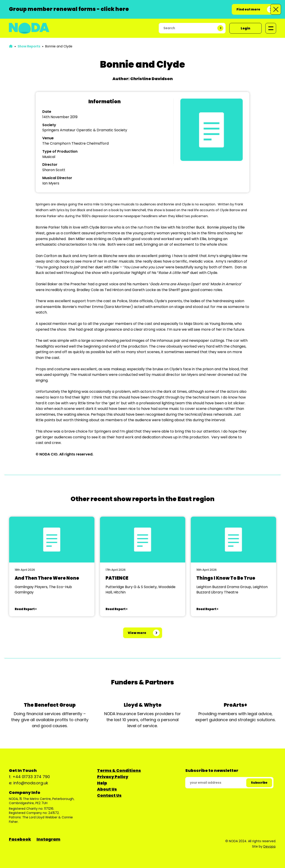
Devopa (269, 846)
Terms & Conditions (119, 770)
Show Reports (29, 46)
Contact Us (109, 795)
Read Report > (26, 609)
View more (137, 633)
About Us (107, 789)
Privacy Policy (113, 777)
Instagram (48, 839)
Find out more (248, 9)
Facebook (20, 839)
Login (245, 28)
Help (102, 783)
